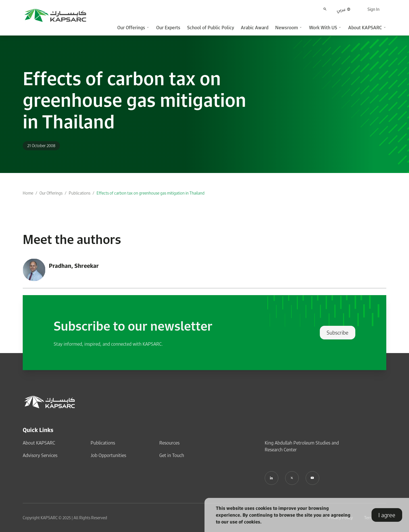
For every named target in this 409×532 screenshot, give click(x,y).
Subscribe (338, 333)
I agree (387, 515)
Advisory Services (40, 455)
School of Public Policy (211, 28)
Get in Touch (172, 455)
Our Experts (168, 28)
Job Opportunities (108, 455)
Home (28, 193)
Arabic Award (255, 28)
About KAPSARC (39, 443)
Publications (80, 193)
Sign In (373, 9)
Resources (169, 443)
